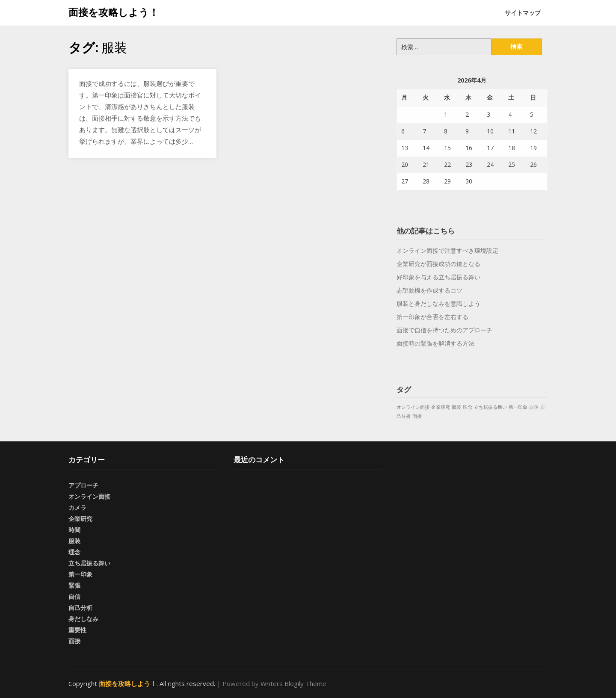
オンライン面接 (89, 496)
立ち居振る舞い (89, 563)
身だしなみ (83, 619)
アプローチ (83, 485)
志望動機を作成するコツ (429, 290)
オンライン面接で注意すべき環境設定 (447, 250)
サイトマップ (523, 13)
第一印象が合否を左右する (432, 317)
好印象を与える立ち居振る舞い (438, 277)
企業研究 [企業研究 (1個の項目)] (441, 407)
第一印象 (80, 574)
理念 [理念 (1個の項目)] (468, 407)
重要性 (77, 630)
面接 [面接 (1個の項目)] (417, 416)
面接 (74, 641)
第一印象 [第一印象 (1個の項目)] (518, 407)
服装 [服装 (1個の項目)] (456, 407)
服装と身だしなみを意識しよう (438, 303)
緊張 (74, 585)
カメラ (77, 507)
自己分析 (80, 608)
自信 (74, 596)
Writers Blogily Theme (293, 683)
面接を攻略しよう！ (114, 12)
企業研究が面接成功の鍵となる (438, 264)
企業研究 (80, 519)
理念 (74, 552)
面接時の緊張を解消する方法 (435, 343)
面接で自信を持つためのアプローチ (444, 330)
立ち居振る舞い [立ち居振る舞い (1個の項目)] (490, 407)
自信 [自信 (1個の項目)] (534, 407)
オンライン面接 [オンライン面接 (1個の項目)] (413, 407)
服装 (74, 541)
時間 (74, 530)
